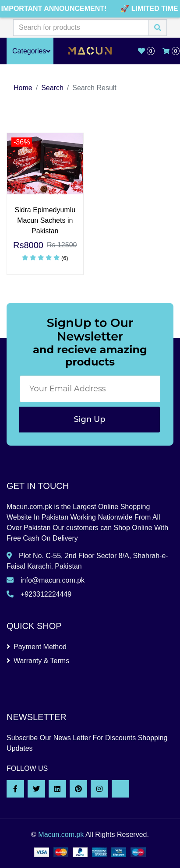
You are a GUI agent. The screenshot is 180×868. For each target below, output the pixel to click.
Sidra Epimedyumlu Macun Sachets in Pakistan (45, 220)
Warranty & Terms (38, 661)
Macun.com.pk (61, 835)
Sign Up (89, 419)
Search (52, 88)
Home (23, 88)
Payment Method (37, 647)
